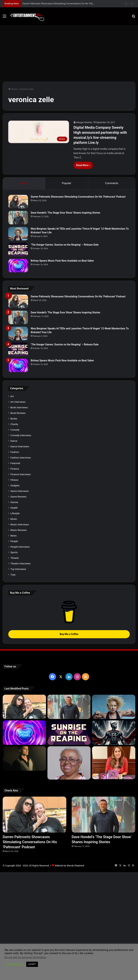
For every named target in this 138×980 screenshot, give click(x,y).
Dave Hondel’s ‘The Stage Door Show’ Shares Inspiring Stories (65, 213)
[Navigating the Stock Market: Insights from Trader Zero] (114, 733)
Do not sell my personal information (25, 957)
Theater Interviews (20, 563)
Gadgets (15, 485)
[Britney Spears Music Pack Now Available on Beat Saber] (18, 266)
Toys (13, 575)
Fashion (15, 452)
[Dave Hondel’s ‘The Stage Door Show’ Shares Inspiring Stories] (18, 218)
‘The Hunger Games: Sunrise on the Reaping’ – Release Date (65, 245)
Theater (15, 558)
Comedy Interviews (21, 435)
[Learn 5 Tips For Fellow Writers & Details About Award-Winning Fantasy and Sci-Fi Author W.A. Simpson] (69, 763)
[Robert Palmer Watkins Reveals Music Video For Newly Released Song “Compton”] (24, 759)
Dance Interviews (20, 446)
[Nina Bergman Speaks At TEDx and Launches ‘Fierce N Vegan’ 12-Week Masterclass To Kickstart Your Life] (18, 234)
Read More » (83, 165)
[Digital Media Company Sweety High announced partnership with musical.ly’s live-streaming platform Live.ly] (39, 132)
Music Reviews (19, 530)
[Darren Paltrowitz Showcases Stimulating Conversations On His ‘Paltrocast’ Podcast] (18, 202)
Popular (67, 183)
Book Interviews (19, 407)
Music (14, 519)
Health (14, 508)
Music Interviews (20, 524)
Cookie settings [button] (14, 964)
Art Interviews (18, 402)
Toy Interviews (18, 569)
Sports (14, 552)
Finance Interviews (21, 474)
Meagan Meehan (84, 122)
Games (14, 502)
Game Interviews (19, 491)
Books (14, 419)
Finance (15, 469)
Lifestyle (15, 513)
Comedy (15, 430)
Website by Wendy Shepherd (69, 866)
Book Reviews (18, 413)
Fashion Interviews (21, 458)
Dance (14, 441)
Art (12, 396)
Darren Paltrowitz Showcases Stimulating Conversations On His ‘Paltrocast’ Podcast (66, 4)
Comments (112, 183)
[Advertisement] (69, 52)
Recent (24, 183)
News (13, 536)
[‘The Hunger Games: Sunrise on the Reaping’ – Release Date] (18, 250)
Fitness (14, 480)
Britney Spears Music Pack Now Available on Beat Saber (62, 261)
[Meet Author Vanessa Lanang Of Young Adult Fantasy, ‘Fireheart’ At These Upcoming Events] (114, 763)
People (14, 541)
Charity (14, 424)
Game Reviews (18, 497)
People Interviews (20, 547)
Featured (15, 463)
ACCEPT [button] (32, 964)
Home (13, 89)
